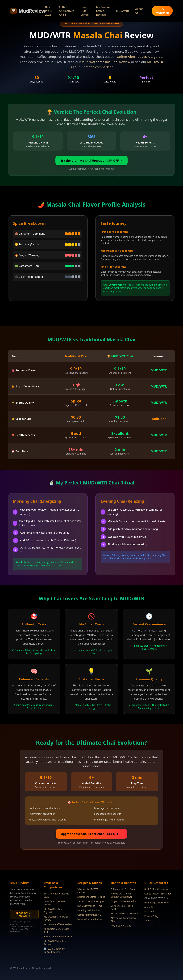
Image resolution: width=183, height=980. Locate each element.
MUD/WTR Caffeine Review (58, 924)
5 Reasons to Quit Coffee (124, 889)
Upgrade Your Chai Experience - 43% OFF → (91, 834)
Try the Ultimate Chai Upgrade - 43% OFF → (91, 160)
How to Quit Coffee (85, 11)
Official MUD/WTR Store (157, 898)
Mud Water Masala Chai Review (106, 62)
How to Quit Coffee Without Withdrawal (121, 895)
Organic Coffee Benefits (123, 901)
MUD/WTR (122, 11)
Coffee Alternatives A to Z (67, 11)
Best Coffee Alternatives (157, 889)
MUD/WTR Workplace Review (55, 943)
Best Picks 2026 (48, 11)
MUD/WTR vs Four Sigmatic (53, 911)
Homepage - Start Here (156, 903)
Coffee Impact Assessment (158, 894)
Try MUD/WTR (162, 11)
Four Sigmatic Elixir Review (58, 937)
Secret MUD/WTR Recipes (91, 901)
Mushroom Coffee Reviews (103, 11)
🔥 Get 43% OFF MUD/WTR (24, 914)
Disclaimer (150, 912)
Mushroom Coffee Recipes (91, 897)
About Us (139, 11)
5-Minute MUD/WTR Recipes (88, 891)
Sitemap (149, 921)
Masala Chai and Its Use (90, 919)
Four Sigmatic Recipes (89, 910)
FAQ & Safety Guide (121, 926)
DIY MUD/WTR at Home (90, 906)
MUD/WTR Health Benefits (125, 913)
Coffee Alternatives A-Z (89, 915)
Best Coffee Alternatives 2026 (56, 895)
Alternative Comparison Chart (123, 920)
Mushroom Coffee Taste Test (56, 930)
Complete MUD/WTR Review (55, 903)
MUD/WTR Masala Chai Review (56, 918)
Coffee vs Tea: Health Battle (122, 907)
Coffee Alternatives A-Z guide (140, 57)
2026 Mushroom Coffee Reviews (54, 950)
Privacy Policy (151, 916)
